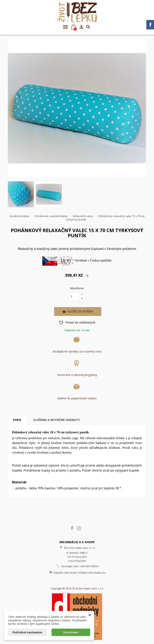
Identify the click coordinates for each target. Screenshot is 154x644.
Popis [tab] (17, 420)
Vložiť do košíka (78, 311)
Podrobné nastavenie (27, 632)
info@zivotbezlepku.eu (92, 573)
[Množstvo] (74, 296)
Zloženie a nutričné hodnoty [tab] (57, 420)
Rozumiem (71, 632)
